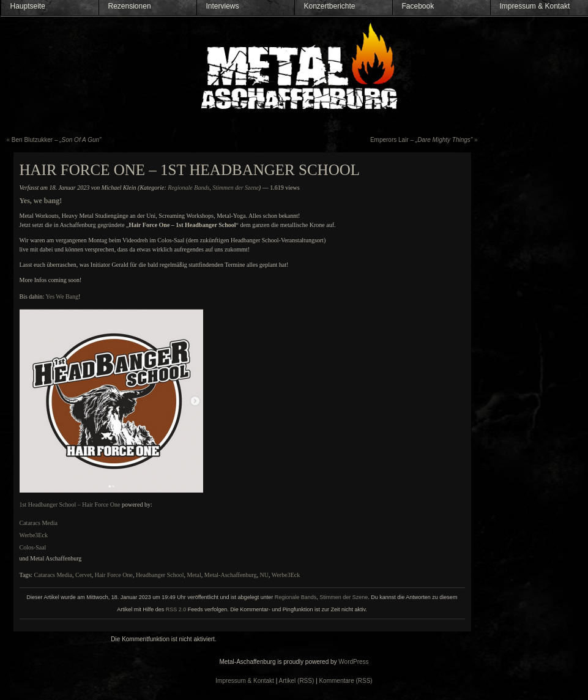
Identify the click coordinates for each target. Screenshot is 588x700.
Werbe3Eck (34, 535)
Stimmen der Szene (236, 188)
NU (264, 575)
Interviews (223, 6)
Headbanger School (160, 575)
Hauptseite (28, 6)
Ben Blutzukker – (57, 140)
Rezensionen (130, 6)
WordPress (353, 662)
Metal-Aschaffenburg (231, 575)
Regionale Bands (188, 188)
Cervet (84, 575)
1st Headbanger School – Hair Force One (70, 505)
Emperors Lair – (421, 140)
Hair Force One (114, 575)
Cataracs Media (39, 523)
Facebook (418, 6)
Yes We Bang (62, 296)
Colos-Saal (33, 547)
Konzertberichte (330, 6)
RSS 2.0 (176, 609)
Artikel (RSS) (297, 681)
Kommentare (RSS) (345, 681)
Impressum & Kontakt (535, 6)
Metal (194, 575)
